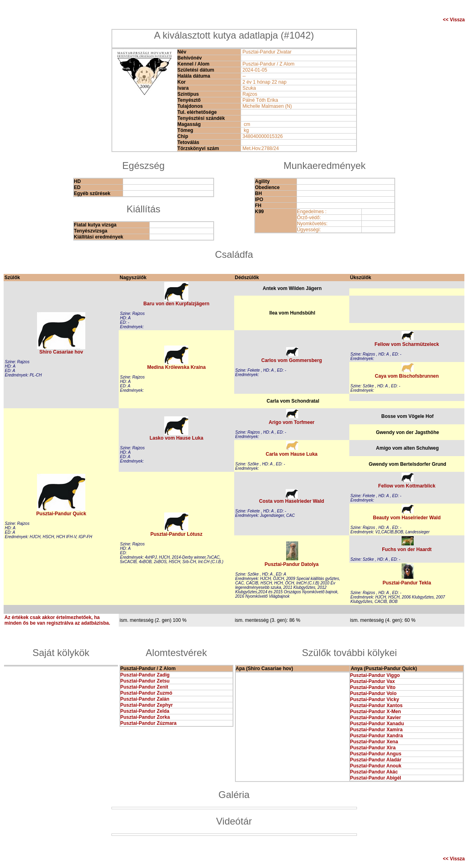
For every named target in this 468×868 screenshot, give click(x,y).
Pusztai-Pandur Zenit (144, 687)
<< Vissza (454, 20)
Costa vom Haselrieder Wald (292, 501)
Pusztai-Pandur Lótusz (176, 534)
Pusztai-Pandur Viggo (375, 675)
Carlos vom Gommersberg (292, 360)
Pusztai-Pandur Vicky (375, 699)
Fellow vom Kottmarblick (407, 486)
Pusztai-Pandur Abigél (376, 778)
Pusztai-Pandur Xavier (376, 718)
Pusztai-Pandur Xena (374, 742)
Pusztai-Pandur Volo (373, 693)
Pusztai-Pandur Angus (376, 754)
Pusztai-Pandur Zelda (145, 711)
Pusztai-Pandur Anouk (376, 766)
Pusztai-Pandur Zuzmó (146, 693)
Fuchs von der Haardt (407, 549)
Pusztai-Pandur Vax (372, 681)
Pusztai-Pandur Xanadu (377, 724)
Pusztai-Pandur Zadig (145, 675)
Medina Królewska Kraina (176, 367)
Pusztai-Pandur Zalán (145, 699)
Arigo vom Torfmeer (292, 422)
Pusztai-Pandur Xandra (376, 736)
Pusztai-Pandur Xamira (376, 730)
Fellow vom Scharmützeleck (407, 344)
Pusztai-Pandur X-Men (376, 712)
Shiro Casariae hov (61, 352)
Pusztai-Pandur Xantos (376, 706)
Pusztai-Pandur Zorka (145, 717)
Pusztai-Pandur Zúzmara (148, 723)
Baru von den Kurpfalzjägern (176, 304)
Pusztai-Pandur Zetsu (145, 681)
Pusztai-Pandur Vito (373, 687)
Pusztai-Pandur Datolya (292, 564)
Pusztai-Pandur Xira (373, 748)
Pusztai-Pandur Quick (61, 514)
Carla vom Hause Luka (292, 454)
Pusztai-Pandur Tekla (407, 583)
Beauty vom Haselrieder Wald (407, 518)
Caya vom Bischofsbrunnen (407, 376)
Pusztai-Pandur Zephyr (147, 705)
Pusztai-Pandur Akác (374, 772)
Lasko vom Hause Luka (176, 438)
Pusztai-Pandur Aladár (376, 760)
